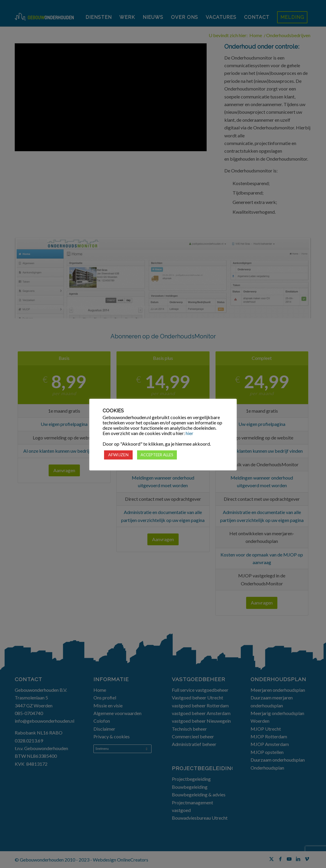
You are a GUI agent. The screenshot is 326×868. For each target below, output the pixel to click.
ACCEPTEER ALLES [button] (157, 455)
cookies (178, 417)
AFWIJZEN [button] (118, 455)
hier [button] (190, 433)
